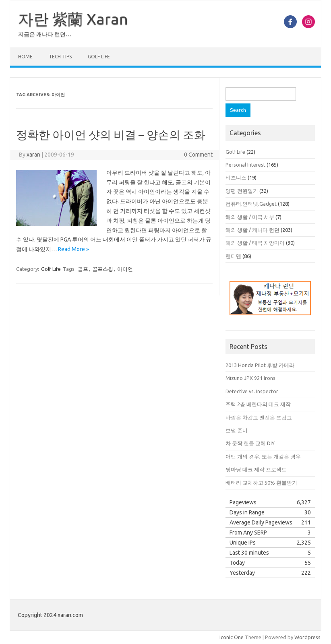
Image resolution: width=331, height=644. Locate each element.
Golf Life (99, 57)
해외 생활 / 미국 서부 (250, 217)
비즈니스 (236, 178)
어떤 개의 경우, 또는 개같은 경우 (263, 456)
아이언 (125, 269)
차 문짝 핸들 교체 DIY (250, 443)
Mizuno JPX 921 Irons (250, 378)
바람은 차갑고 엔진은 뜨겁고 (259, 417)
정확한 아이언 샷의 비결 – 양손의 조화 (111, 135)
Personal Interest (245, 165)
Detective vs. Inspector (252, 391)
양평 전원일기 (242, 191)
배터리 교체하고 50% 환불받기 (261, 483)
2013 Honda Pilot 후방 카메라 (260, 365)
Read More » (73, 249)
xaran (33, 155)
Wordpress (307, 637)
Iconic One (232, 637)
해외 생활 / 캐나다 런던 (252, 230)
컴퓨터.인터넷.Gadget (251, 204)
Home (25, 57)
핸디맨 (233, 256)
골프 (83, 269)
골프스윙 (103, 269)
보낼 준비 (237, 430)
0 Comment (198, 155)
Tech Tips (60, 57)
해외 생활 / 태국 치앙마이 (255, 243)
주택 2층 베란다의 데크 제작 (258, 404)
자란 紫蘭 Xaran (73, 19)
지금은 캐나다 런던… (45, 34)
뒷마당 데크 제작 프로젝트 (256, 469)
